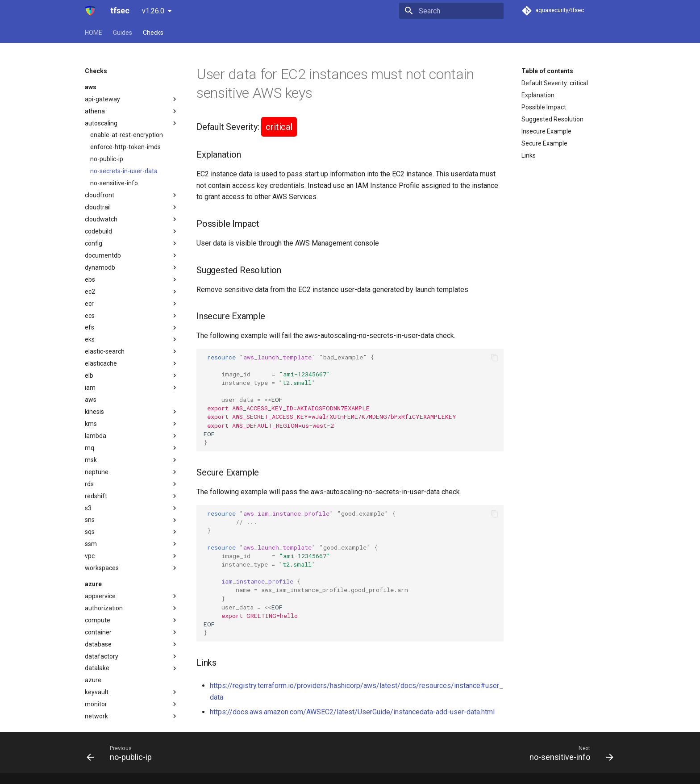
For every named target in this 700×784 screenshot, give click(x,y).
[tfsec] (90, 11)
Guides (123, 33)
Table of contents (547, 71)
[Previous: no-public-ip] (122, 753)
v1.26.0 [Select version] (153, 11)
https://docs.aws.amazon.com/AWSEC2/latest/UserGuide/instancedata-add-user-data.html (352, 712)
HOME (94, 33)
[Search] (451, 11)
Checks (153, 33)
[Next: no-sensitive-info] (569, 753)
